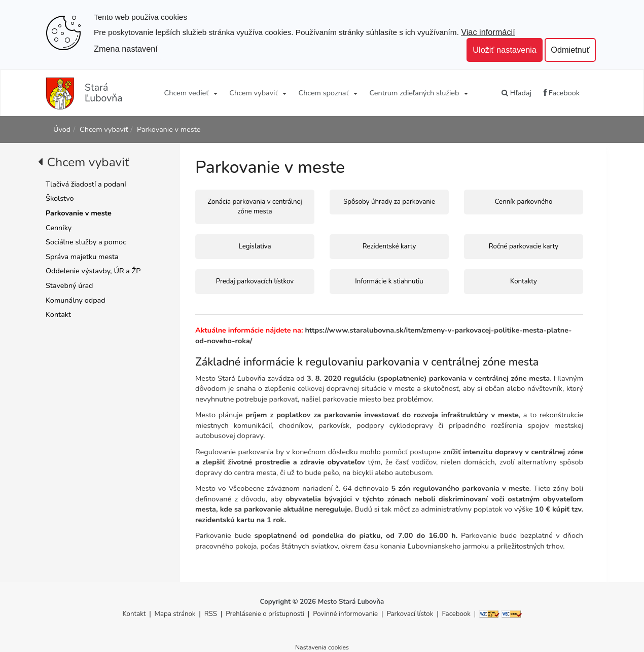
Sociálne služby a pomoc (86, 242)
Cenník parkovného (524, 202)
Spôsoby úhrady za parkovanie (389, 202)
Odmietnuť (570, 50)
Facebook (562, 93)
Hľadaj (516, 93)
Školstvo (60, 198)
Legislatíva (255, 246)
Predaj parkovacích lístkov (255, 281)
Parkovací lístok (410, 614)
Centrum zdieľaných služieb (415, 93)
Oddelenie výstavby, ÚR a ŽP (93, 271)
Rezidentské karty (389, 246)
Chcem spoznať (323, 93)
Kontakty (524, 281)
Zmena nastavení (126, 49)
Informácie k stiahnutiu (389, 281)
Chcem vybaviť (253, 93)
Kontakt (58, 314)
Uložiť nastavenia (505, 50)
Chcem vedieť (187, 93)
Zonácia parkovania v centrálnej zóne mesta (255, 207)
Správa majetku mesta (82, 257)
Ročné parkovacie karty (524, 246)
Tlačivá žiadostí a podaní (86, 184)
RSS (212, 614)
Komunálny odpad (76, 300)
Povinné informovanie (345, 614)
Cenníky (59, 228)
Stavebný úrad (69, 285)
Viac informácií (488, 32)
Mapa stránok (175, 614)
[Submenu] (215, 93)
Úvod (62, 129)
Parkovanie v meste (169, 129)
